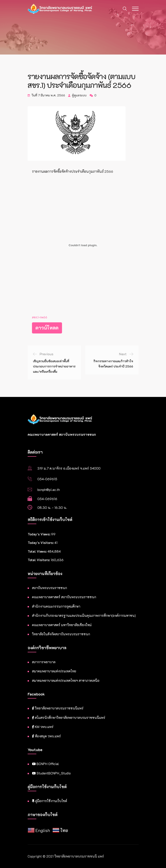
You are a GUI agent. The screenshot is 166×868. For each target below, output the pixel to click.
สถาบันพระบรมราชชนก (49, 588)
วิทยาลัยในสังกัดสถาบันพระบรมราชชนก (61, 634)
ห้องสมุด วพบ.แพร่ (46, 736)
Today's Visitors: (41, 543)
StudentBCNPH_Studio (51, 773)
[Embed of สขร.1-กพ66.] (83, 245)
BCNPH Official (45, 764)
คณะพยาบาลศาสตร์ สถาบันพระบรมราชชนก (64, 597)
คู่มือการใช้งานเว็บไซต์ (49, 801)
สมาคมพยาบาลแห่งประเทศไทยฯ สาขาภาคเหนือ (66, 680)
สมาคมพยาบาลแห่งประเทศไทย (54, 671)
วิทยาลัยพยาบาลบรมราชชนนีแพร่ (58, 708)
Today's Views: (39, 534)
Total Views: (38, 551)
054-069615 (47, 479)
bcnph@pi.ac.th (49, 490)
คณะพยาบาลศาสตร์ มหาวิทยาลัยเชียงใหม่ (62, 625)
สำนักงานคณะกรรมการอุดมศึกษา (56, 606)
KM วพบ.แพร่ (43, 727)
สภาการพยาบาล (44, 662)
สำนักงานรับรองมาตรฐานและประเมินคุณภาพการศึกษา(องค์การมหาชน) (84, 615)
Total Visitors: (39, 560)
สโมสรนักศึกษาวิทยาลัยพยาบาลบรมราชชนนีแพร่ (69, 718)
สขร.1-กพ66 (40, 317)
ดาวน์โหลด (47, 328)
